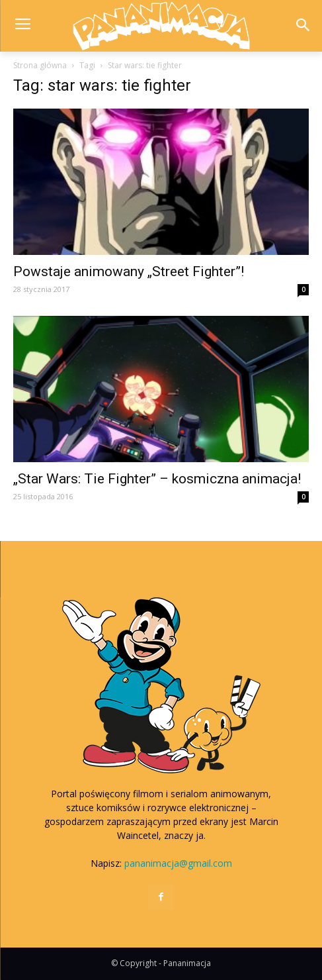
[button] (303, 26)
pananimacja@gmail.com (178, 863)
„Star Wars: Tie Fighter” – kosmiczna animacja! (157, 479)
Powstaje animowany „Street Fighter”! (129, 271)
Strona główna (40, 65)
